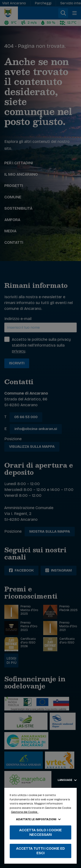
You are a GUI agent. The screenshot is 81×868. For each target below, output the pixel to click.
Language (67, 780)
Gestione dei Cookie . (25, 812)
